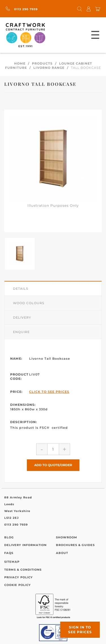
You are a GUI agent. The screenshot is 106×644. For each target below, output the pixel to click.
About (62, 553)
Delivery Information (25, 545)
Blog (9, 537)
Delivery (22, 317)
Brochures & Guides (75, 545)
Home (20, 63)
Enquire (21, 332)
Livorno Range (49, 68)
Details (21, 289)
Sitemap (12, 562)
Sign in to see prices (80, 630)
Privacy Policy (19, 577)
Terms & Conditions (23, 570)
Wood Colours (29, 303)
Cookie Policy (18, 585)
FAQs (9, 553)
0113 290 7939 (22, 9)
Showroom (67, 537)
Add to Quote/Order (53, 465)
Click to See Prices (49, 392)
